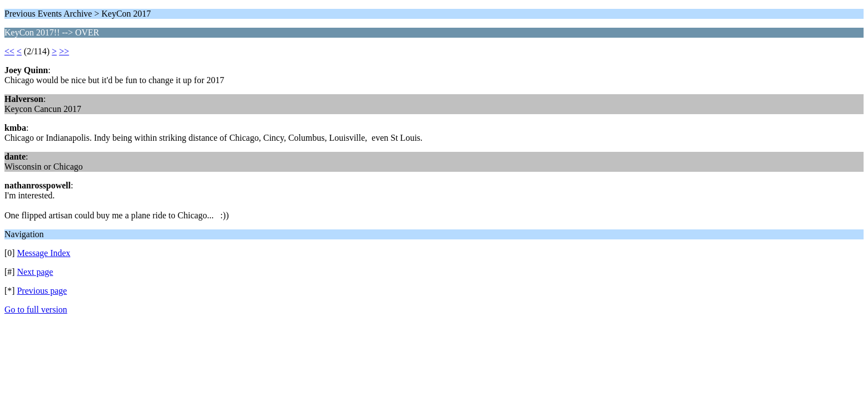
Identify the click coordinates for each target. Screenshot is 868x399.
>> (64, 51)
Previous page (42, 291)
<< (9, 51)
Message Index (44, 253)
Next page (35, 272)
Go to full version (36, 310)
